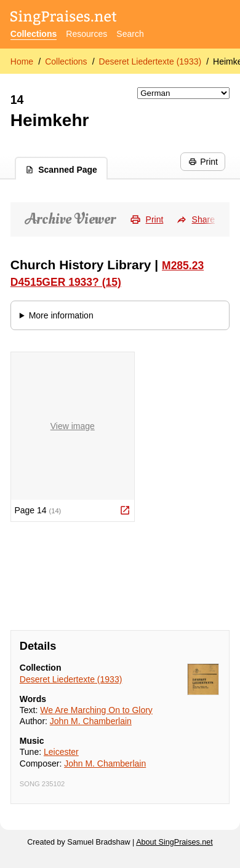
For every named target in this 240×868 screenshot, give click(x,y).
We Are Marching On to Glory (96, 710)
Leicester (61, 752)
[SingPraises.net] (64, 19)
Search (130, 34)
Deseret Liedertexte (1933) (150, 61)
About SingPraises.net (174, 842)
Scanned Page (61, 170)
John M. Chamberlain (91, 721)
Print (203, 162)
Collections (34, 34)
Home (22, 61)
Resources (86, 34)
